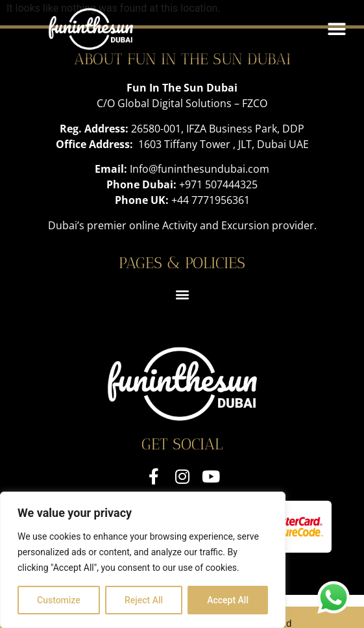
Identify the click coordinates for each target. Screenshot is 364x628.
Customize (59, 600)
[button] (336, 29)
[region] (143, 560)
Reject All (144, 600)
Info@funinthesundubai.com (200, 169)
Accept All (228, 600)
